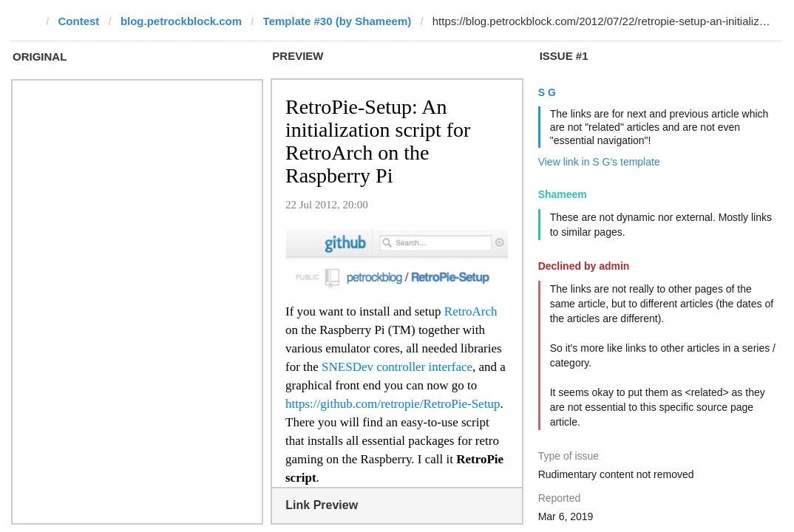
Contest (79, 21)
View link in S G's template (599, 162)
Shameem (563, 194)
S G (547, 92)
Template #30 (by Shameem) (337, 21)
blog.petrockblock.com (181, 21)
